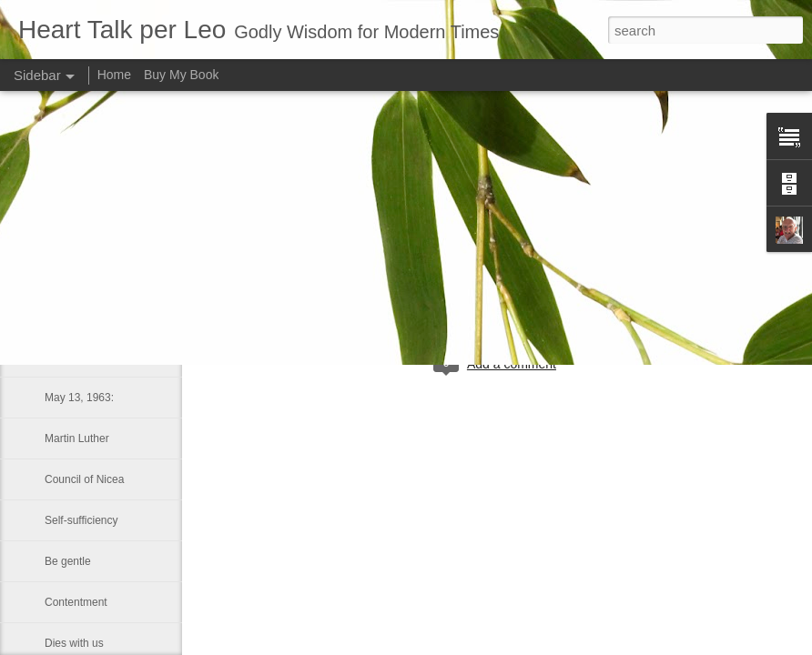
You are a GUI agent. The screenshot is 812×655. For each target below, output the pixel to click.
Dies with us (74, 643)
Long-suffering (80, 316)
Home (114, 75)
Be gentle (68, 561)
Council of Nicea (84, 479)
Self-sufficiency (81, 520)
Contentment (76, 602)
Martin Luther (77, 438)
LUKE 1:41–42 (80, 357)
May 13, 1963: (79, 398)
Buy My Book (181, 75)
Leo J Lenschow (555, 289)
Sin (52, 275)
